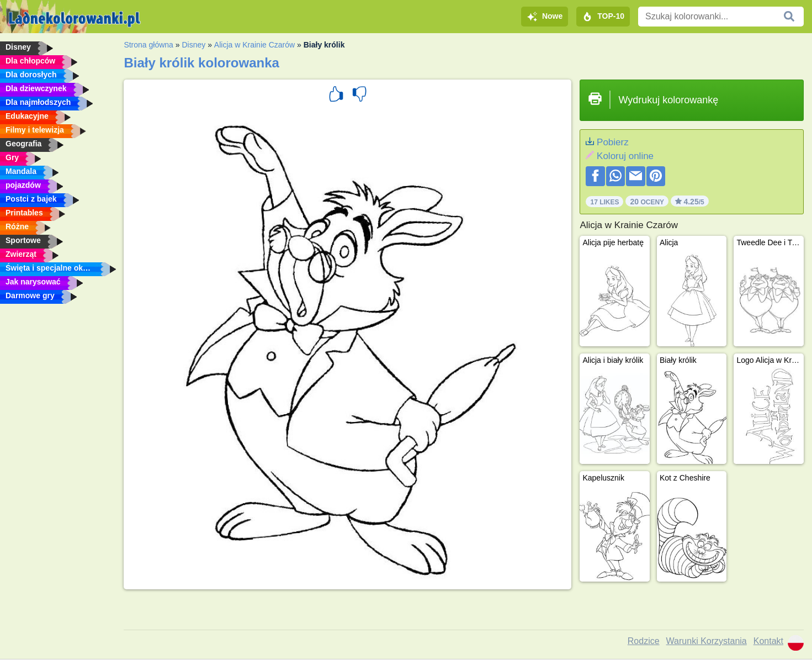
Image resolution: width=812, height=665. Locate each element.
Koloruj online (625, 156)
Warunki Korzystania (707, 641)
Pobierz (613, 142)
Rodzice (644, 641)
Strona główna (148, 45)
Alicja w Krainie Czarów (254, 45)
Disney (193, 45)
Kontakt (768, 641)
